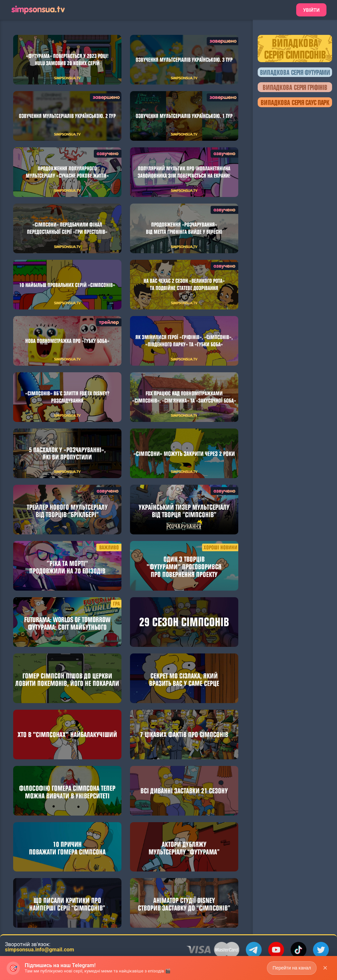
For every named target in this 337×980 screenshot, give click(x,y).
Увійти (311, 10)
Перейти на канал (292, 970)
